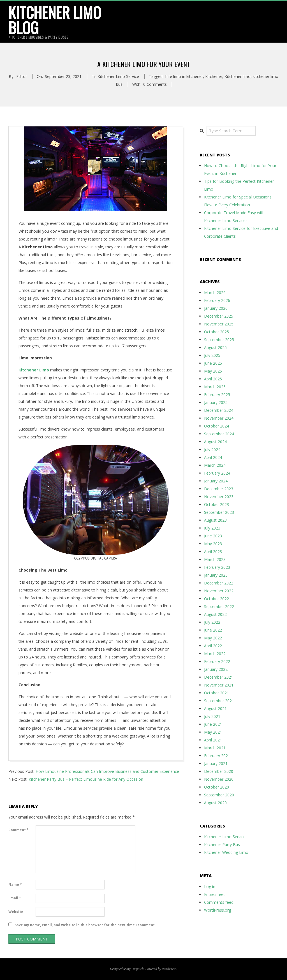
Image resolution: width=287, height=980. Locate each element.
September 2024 (219, 434)
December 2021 (219, 677)
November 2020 (219, 779)
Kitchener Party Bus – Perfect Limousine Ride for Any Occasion (86, 779)
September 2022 (219, 606)
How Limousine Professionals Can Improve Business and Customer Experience (107, 771)
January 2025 (216, 402)
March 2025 (215, 387)
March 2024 (215, 465)
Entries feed (215, 894)
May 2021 (213, 732)
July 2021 (212, 716)
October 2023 (217, 504)
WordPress (169, 969)
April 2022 (213, 646)
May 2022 (213, 638)
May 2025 (213, 371)
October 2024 (217, 426)
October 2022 (217, 599)
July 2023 (212, 528)
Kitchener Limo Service (118, 76)
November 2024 (219, 418)
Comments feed (219, 902)
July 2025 (212, 355)
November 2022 (219, 591)
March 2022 (215, 654)
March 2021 (215, 748)
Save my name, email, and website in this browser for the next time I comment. (85, 925)
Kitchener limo (238, 76)
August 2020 (215, 803)
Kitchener (214, 76)
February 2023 (217, 567)
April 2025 (213, 379)
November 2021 (219, 685)
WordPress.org (217, 910)
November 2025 (219, 324)
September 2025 (219, 340)
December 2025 (219, 316)
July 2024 (212, 449)
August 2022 (215, 614)
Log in (210, 887)
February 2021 (217, 756)
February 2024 (217, 473)
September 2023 (219, 512)
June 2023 (213, 536)
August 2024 (215, 442)
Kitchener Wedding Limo (226, 852)
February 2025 (217, 395)
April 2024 (213, 457)
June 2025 (213, 363)
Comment (18, 830)
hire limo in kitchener (184, 76)
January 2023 (216, 575)
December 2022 (219, 583)
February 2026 (217, 300)
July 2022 (212, 622)
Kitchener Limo (34, 370)
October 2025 (217, 332)
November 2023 (219, 497)
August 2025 (215, 347)
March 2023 (215, 559)
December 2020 (219, 771)
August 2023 (215, 520)
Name (15, 885)
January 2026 (216, 308)
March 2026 (215, 293)
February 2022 (217, 661)
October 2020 (217, 787)
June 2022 (213, 630)
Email (15, 898)
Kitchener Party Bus (222, 844)
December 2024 (219, 410)
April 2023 (213, 552)
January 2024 (216, 481)
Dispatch (137, 969)
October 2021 (217, 693)
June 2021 (213, 724)
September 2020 (219, 795)
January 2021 (216, 763)
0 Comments (155, 84)
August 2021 (215, 709)
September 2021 (219, 701)
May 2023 (213, 544)
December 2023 (219, 489)
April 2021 (213, 740)
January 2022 (216, 669)
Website (16, 912)
